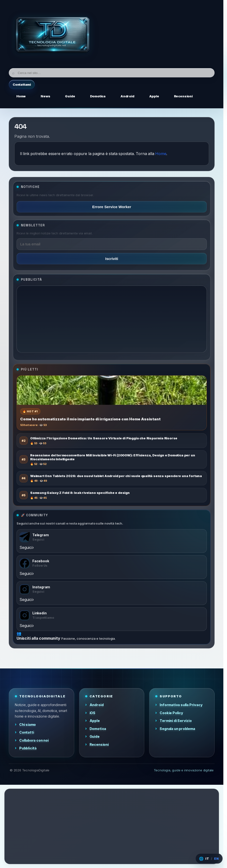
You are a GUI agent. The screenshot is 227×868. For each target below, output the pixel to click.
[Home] (53, 36)
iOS (92, 713)
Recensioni (99, 744)
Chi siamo (27, 725)
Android (97, 705)
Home (161, 154)
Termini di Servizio (176, 721)
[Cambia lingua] (209, 859)
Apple (95, 721)
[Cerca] (112, 73)
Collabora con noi (34, 740)
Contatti (27, 732)
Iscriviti (112, 259)
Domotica (98, 729)
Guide (95, 736)
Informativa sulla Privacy (181, 705)
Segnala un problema (177, 729)
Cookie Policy (171, 713)
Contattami (22, 84)
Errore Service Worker (112, 207)
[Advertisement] (112, 319)
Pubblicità (28, 748)
